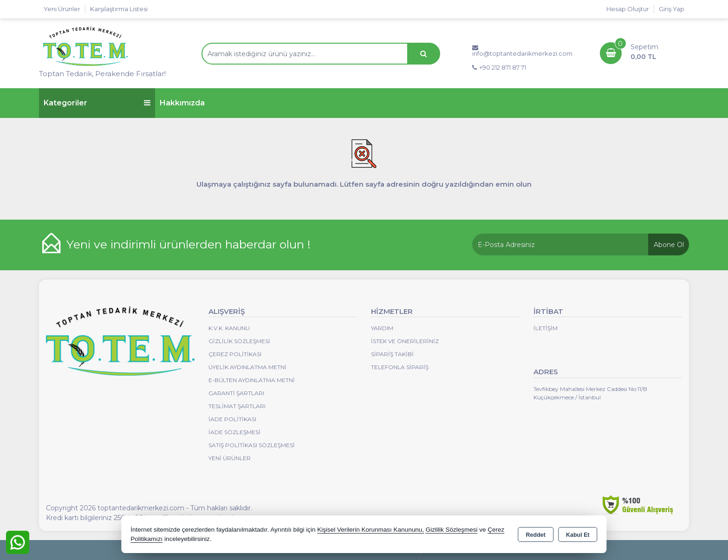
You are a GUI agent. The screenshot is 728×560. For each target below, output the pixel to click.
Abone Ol (669, 245)
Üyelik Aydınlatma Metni (247, 367)
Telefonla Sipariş (400, 367)
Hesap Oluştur (628, 9)
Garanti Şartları (236, 393)
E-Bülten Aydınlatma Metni (252, 380)
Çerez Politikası (235, 354)
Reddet (536, 535)
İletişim (546, 328)
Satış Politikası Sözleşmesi (252, 445)
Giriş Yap (672, 9)
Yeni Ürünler (230, 458)
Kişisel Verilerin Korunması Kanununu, (370, 530)
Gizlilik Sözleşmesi (239, 341)
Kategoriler (97, 103)
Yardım (382, 328)
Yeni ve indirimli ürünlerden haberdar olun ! (188, 244)
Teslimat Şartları (237, 406)
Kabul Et (578, 535)
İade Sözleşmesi (234, 432)
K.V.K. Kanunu (229, 328)
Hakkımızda (182, 103)
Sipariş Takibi (392, 354)
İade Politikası (232, 419)
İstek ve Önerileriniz (405, 341)
